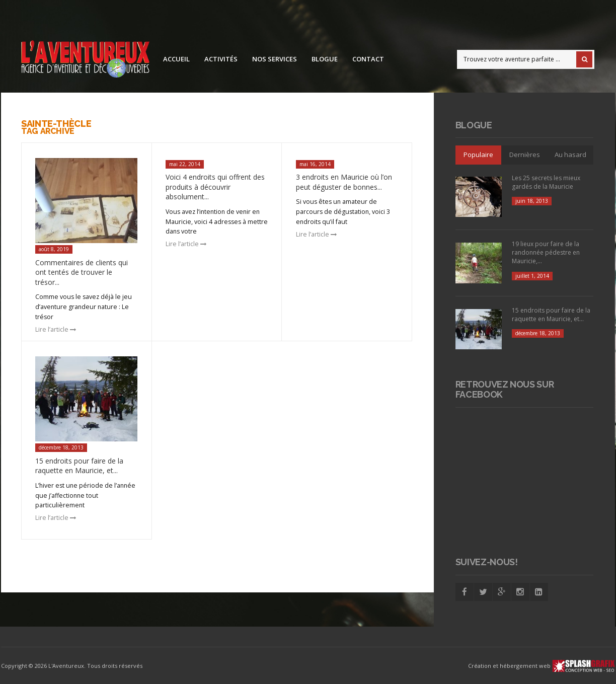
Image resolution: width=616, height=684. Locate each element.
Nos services (275, 59)
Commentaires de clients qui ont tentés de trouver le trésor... (82, 272)
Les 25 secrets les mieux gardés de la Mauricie (546, 182)
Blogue (325, 59)
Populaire (478, 155)
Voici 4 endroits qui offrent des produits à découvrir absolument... (215, 187)
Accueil (176, 59)
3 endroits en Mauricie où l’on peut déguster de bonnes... (344, 182)
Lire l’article (56, 329)
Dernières (525, 155)
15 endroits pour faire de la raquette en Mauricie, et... (79, 466)
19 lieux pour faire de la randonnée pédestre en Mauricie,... (546, 252)
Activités (221, 59)
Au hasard (570, 155)
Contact (368, 59)
